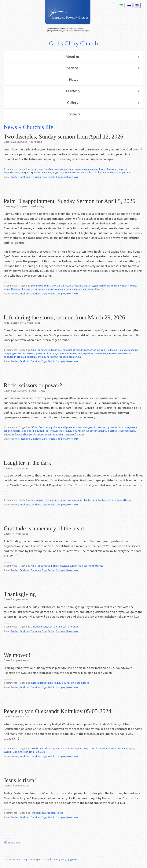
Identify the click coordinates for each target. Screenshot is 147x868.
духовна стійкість (44, 353)
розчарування (123, 172)
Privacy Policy (60, 859)
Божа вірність (59, 350)
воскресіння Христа (72, 749)
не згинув (60, 500)
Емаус (103, 169)
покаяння (122, 749)
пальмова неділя (55, 289)
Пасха (60, 813)
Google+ (61, 177)
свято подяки (70, 627)
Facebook (25, 177)
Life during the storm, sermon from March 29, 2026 (64, 318)
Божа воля (37, 286)
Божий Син (37, 749)
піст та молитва (42, 434)
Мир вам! (89, 749)
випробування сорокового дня (75, 427)
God (33, 627)
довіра (7, 353)
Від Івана (63, 286)
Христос (100, 289)
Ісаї (47, 431)
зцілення (47, 172)
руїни (131, 749)
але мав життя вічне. (42, 500)
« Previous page (12, 842)
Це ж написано (37, 752)
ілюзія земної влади (33, 431)
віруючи (55, 749)
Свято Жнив (55, 627)
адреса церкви (39, 683)
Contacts (74, 114)
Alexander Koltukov (92, 172)
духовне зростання (66, 353)
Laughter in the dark (27, 463)
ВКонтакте (72, 177)
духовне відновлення (86, 169)
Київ (50, 683)
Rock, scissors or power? (33, 385)
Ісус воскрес (38, 813)
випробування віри (95, 350)
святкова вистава (94, 566)
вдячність (42, 627)
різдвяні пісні (75, 566)
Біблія (34, 427)
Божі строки (51, 286)
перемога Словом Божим (18, 434)
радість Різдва (59, 566)
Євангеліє (112, 169)
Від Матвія (99, 427)
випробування (75, 350)
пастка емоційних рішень (122, 431)
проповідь (109, 172)
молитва (133, 286)
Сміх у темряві (75, 500)
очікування (39, 289)
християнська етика (70, 357)
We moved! (17, 655)
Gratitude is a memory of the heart (44, 529)
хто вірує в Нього (121, 500)
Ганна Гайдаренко (129, 350)
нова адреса (82, 683)
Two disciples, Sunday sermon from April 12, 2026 (63, 137)
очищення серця (121, 353)
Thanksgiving (20, 594)
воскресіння (67, 169)
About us (73, 56)
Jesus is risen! (20, 780)
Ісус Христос (57, 431)
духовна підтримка (23, 353)
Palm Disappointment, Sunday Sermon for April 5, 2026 (69, 201)
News (74, 80)
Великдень (37, 169)
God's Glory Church (73, 43)
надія (56, 172)
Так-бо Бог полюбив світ (97, 500)
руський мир (10, 752)
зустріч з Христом (31, 172)
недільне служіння (70, 172)
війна (47, 749)
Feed (73, 859)
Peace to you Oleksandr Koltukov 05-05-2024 (57, 711)
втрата (86, 286)
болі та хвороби (48, 427)
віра (57, 169)
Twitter (15, 177)
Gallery (73, 103)
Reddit (51, 177)
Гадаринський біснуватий (105, 286)
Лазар (123, 286)
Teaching (73, 91)
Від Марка (75, 286)
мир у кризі (84, 353)
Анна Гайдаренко (40, 350)
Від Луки (49, 169)
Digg (44, 177)
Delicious (36, 177)
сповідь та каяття (48, 357)
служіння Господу (74, 434)
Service (73, 68)
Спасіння (23, 752)
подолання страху (14, 357)
